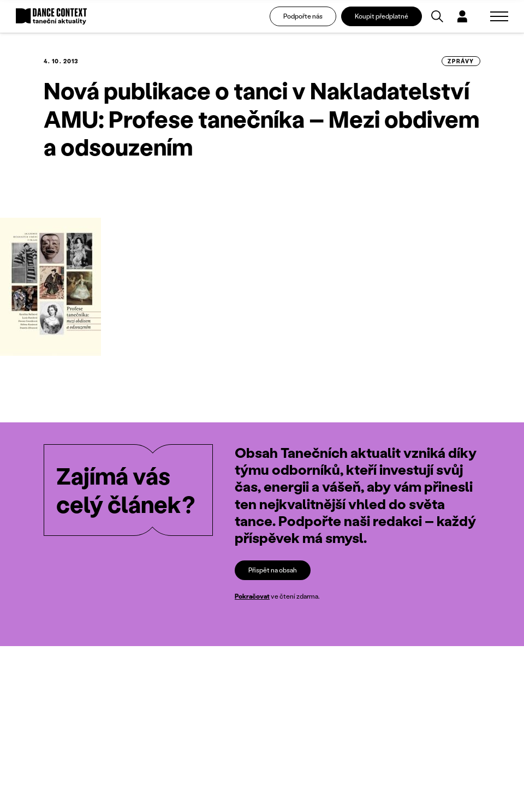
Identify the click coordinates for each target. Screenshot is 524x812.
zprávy (461, 61)
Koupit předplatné (382, 16)
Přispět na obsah (273, 570)
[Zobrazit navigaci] (499, 16)
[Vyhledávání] (437, 16)
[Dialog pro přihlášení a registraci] (462, 16)
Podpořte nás (303, 16)
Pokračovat (252, 596)
